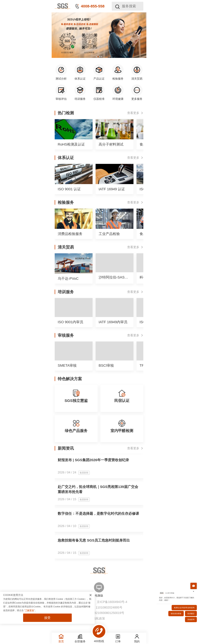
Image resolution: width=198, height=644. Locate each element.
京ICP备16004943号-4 (112, 602)
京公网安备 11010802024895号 (101, 607)
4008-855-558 (93, 6)
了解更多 (30, 610)
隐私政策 (99, 618)
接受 (47, 618)
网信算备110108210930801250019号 (99, 613)
